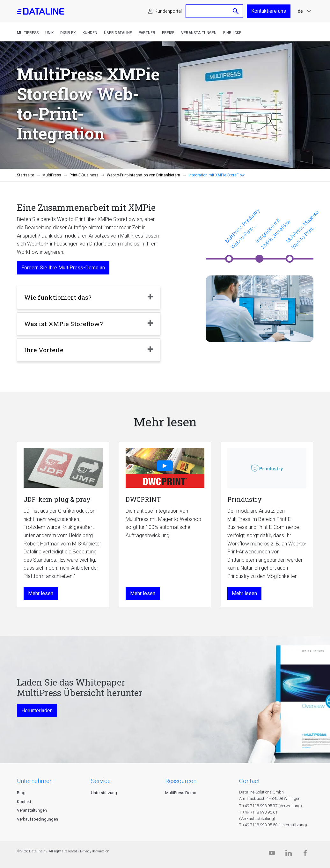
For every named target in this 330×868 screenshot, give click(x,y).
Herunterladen (37, 711)
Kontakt (24, 802)
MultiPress (28, 33)
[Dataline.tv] (272, 854)
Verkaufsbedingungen (37, 819)
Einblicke (232, 33)
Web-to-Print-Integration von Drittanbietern (143, 175)
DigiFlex (68, 33)
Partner (147, 33)
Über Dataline (118, 33)
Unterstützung (104, 793)
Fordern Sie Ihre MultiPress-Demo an (63, 268)
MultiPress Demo (181, 793)
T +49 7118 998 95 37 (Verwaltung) (271, 806)
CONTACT (249, 781)
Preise (168, 33)
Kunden (90, 33)
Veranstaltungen (199, 33)
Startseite (26, 175)
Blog (21, 793)
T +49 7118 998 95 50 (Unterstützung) (273, 825)
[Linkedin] (289, 854)
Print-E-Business (84, 175)
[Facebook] (305, 854)
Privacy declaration (95, 851)
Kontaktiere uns (269, 11)
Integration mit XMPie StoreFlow (273, 233)
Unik (49, 33)
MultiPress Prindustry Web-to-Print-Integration (242, 229)
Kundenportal (168, 11)
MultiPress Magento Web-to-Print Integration (302, 230)
